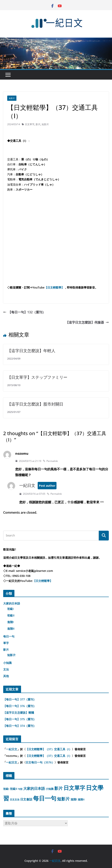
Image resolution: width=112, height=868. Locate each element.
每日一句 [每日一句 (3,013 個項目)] (45, 798)
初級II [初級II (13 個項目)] (14, 789)
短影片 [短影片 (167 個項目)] (63, 799)
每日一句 (9, 636)
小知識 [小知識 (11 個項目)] (50, 789)
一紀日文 (27, 485)
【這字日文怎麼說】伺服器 (87, 322)
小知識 (7, 663)
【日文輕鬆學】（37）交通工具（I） (49, 749)
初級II (11, 615)
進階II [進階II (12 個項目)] (81, 799)
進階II (11, 629)
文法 (6, 669)
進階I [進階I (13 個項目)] (74, 799)
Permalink (50, 461)
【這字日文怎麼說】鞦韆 (19, 713)
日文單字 (30, 124)
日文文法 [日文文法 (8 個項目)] (15, 800)
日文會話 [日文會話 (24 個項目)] (26, 799)
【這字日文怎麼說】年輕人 (31, 351)
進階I (10, 622)
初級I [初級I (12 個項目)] (6, 789)
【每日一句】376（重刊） (20, 706)
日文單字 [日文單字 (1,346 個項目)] (74, 788)
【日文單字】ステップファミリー (37, 377)
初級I (10, 609)
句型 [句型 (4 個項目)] (20, 789)
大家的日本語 (12, 603)
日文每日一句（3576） (40, 762)
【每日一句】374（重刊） (20, 726)
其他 (6, 676)
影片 (38, 124)
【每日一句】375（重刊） (20, 719)
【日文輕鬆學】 (54, 287)
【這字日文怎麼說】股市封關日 (35, 404)
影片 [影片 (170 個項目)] (59, 788)
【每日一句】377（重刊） (20, 699)
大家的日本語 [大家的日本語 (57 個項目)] (34, 788)
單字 (6, 643)
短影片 (12, 98)
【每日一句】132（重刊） (24, 312)
